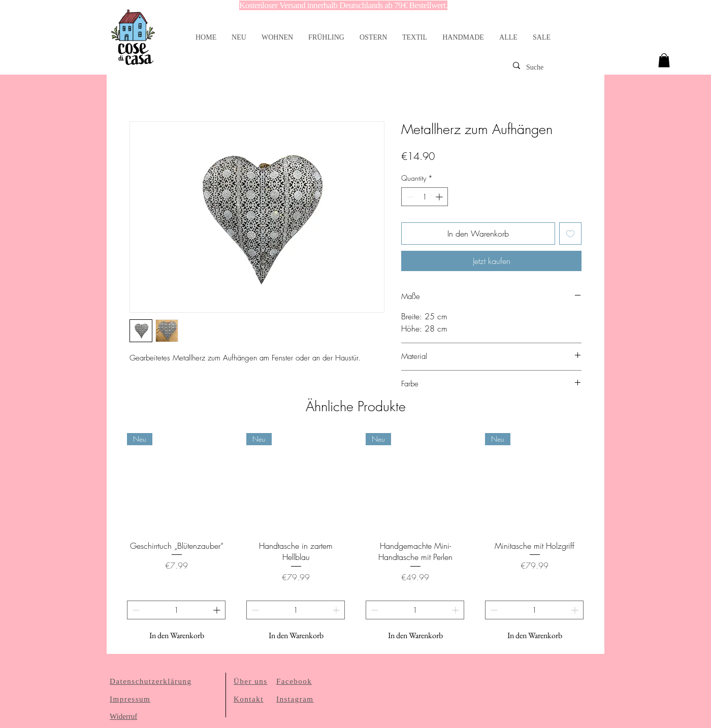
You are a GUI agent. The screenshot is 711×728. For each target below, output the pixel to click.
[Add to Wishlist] (570, 234)
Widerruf (123, 716)
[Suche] (555, 68)
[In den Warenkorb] (176, 636)
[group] (355, 539)
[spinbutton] (425, 197)
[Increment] (440, 197)
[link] (664, 60)
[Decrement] (409, 197)
